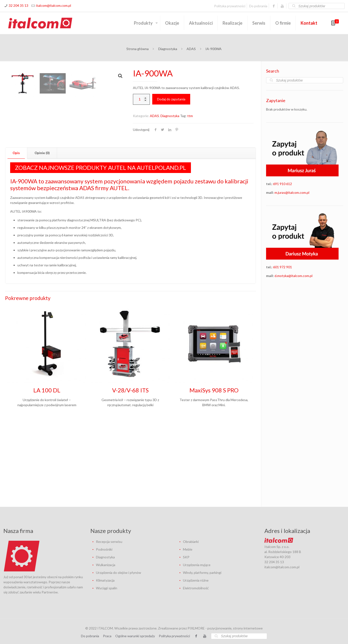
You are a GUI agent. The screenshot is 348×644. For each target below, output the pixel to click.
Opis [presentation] (16, 234)
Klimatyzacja (105, 580)
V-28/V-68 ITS (130, 471)
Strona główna (138, 49)
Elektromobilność (196, 588)
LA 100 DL (47, 471)
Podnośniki (104, 549)
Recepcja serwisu (109, 542)
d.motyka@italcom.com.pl (294, 276)
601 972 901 (283, 267)
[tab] (16, 234)
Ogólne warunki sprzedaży (135, 636)
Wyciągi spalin (107, 588)
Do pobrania (258, 6)
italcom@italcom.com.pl (54, 5)
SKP (186, 557)
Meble (188, 549)
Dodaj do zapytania (171, 99)
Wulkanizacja (106, 565)
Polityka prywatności (230, 6)
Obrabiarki (191, 542)
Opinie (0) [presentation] (42, 234)
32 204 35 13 (18, 5)
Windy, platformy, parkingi (202, 573)
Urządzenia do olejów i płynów (119, 573)
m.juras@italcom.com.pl (292, 192)
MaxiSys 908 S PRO (214, 471)
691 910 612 (283, 184)
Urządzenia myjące (197, 565)
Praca (107, 636)
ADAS (191, 49)
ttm (190, 116)
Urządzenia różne (196, 580)
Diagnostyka (168, 49)
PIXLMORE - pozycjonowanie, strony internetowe (225, 628)
